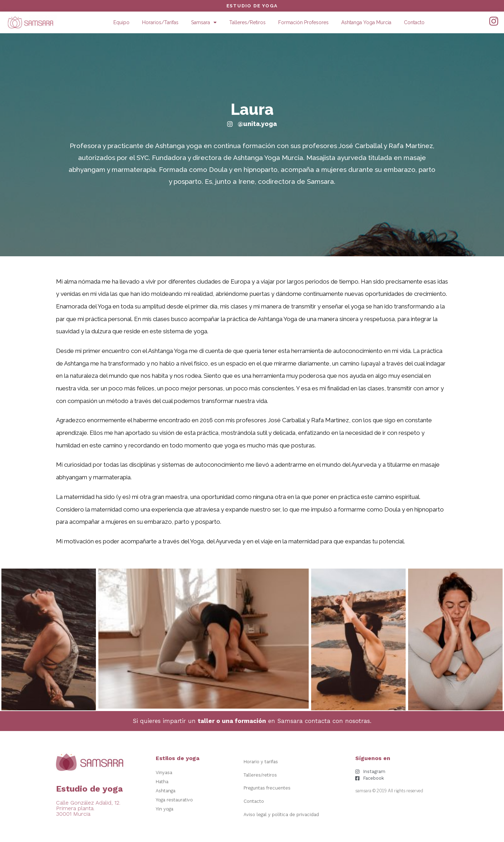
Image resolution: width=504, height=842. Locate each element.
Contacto (414, 22)
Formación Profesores (303, 22)
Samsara (204, 22)
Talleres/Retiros (247, 22)
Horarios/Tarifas (160, 22)
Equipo (121, 22)
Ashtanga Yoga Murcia (366, 22)
